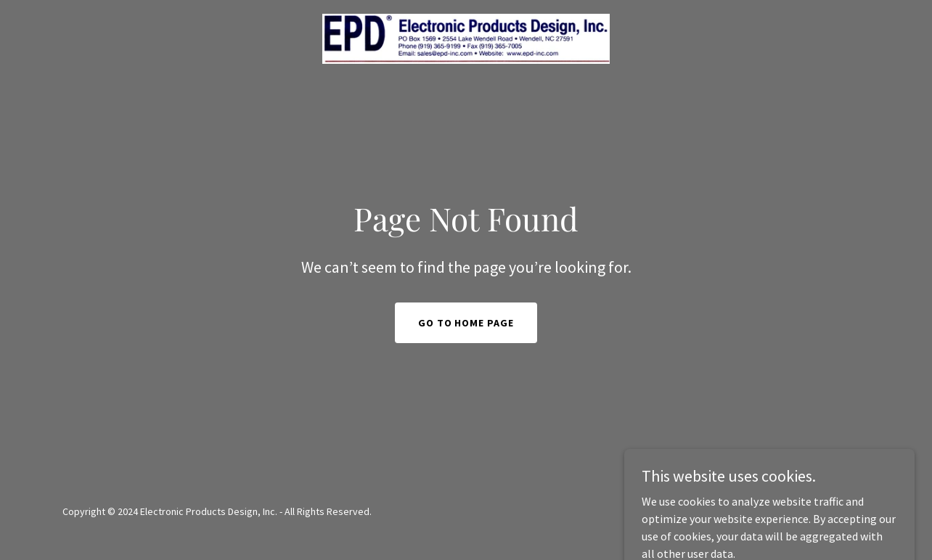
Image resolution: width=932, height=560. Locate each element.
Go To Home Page (466, 323)
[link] (466, 37)
